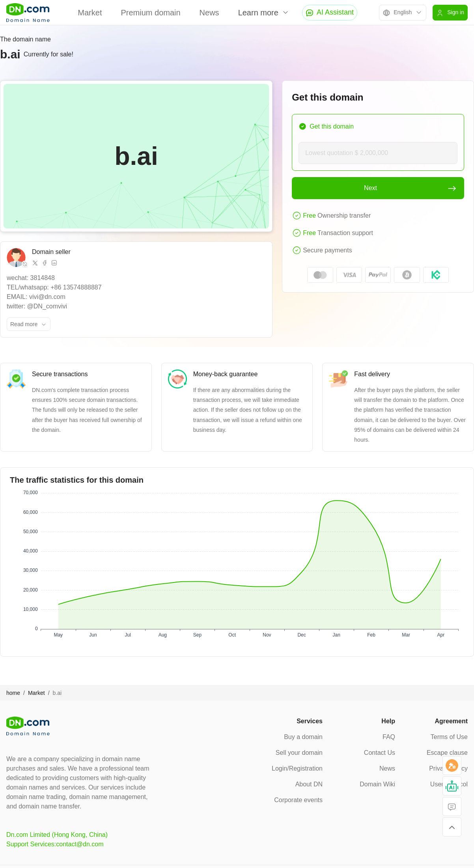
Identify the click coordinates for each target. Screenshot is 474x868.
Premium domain (150, 13)
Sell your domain (299, 753)
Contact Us (380, 753)
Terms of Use (449, 737)
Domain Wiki (377, 784)
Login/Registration (297, 768)
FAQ (389, 737)
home (13, 693)
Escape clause (447, 753)
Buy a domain (303, 737)
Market (90, 13)
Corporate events (298, 800)
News (209, 13)
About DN (309, 784)
